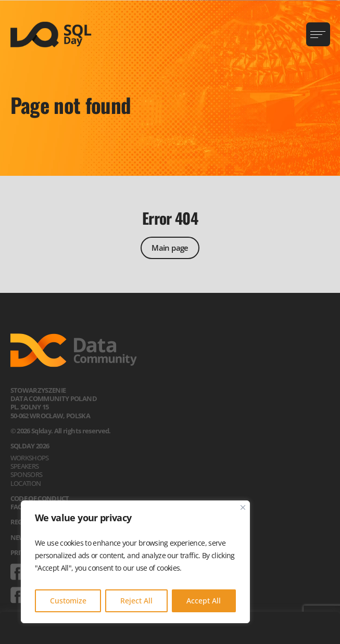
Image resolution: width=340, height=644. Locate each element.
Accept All (204, 601)
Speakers (25, 466)
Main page (170, 248)
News (20, 537)
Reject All (136, 601)
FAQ (17, 507)
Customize (68, 601)
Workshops (30, 458)
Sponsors (27, 474)
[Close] (243, 507)
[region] (135, 562)
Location (26, 483)
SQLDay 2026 (30, 446)
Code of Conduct (40, 498)
